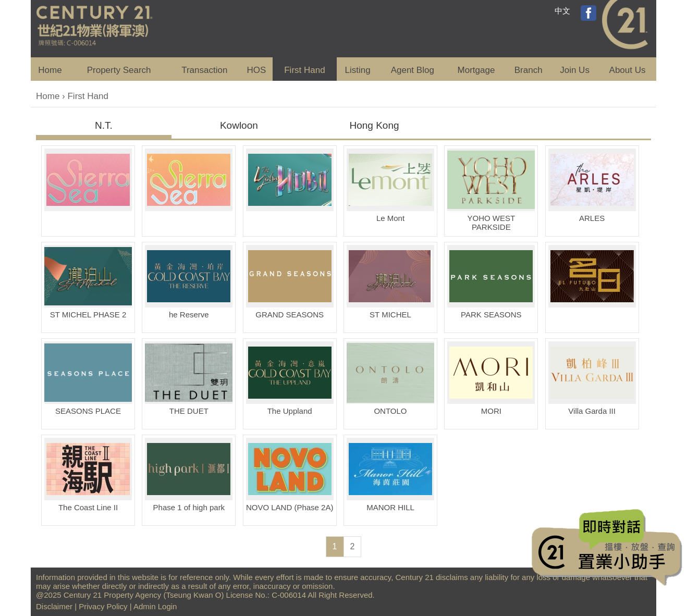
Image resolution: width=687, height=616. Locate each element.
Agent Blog (413, 70)
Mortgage (476, 70)
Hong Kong (374, 125)
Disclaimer (54, 606)
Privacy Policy (103, 606)
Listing (357, 70)
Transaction (204, 70)
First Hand (304, 70)
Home (50, 70)
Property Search (119, 70)
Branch (529, 70)
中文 (562, 11)
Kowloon (239, 125)
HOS (257, 70)
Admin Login (155, 606)
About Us (628, 70)
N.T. (104, 125)
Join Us (575, 70)
